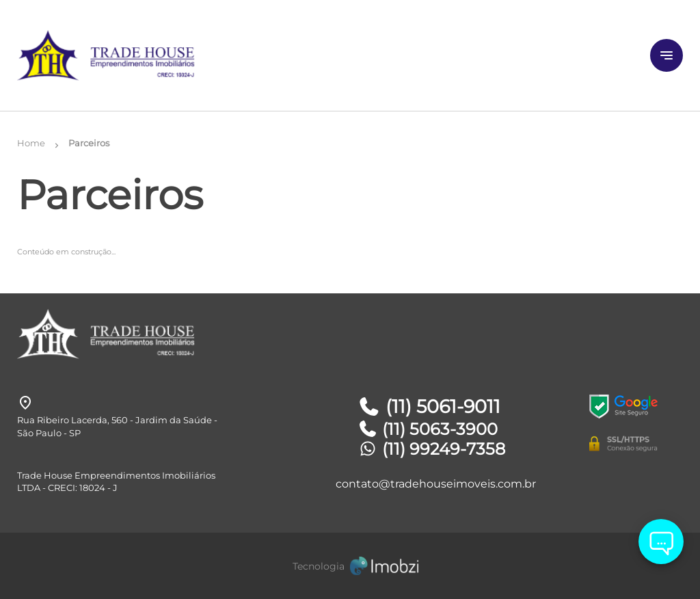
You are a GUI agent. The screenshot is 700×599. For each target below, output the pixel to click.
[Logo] (128, 55)
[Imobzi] (350, 566)
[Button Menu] (667, 55)
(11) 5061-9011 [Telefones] (429, 407)
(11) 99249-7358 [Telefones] (431, 449)
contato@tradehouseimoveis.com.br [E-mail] (436, 484)
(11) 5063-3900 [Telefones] (428, 429)
